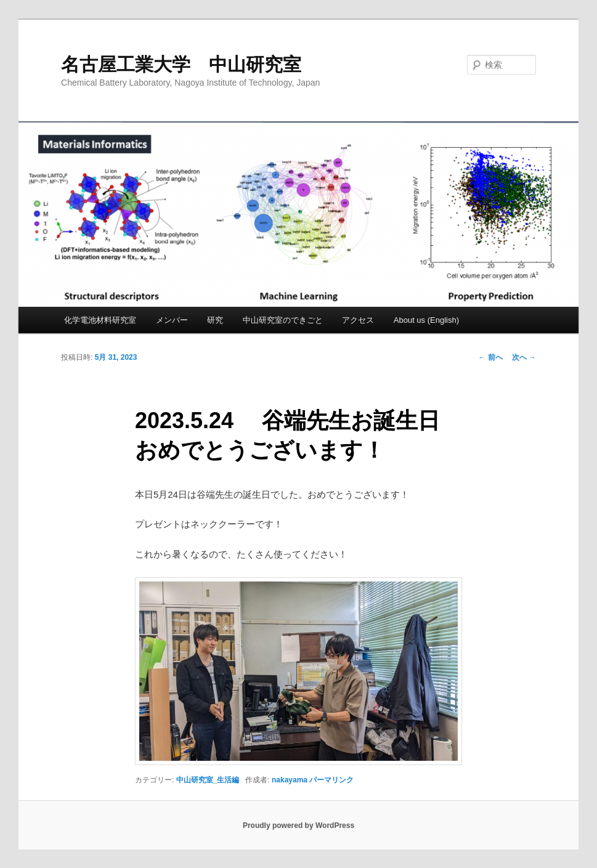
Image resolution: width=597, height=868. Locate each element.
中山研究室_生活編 (208, 780)
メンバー (172, 320)
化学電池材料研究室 (100, 320)
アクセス (358, 320)
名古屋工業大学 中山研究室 (181, 64)
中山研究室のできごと (283, 320)
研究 (215, 320)
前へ (490, 357)
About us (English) (426, 320)
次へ (524, 357)
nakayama (290, 780)
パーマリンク (331, 780)
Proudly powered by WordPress (298, 825)
